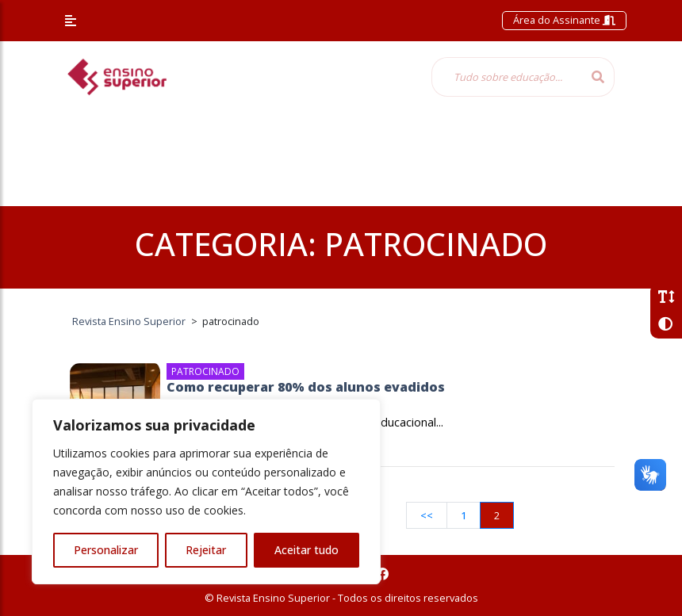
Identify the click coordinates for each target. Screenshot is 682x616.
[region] (206, 492)
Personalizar (106, 550)
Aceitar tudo (307, 550)
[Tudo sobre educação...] (507, 77)
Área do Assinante (564, 20)
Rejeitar (206, 550)
